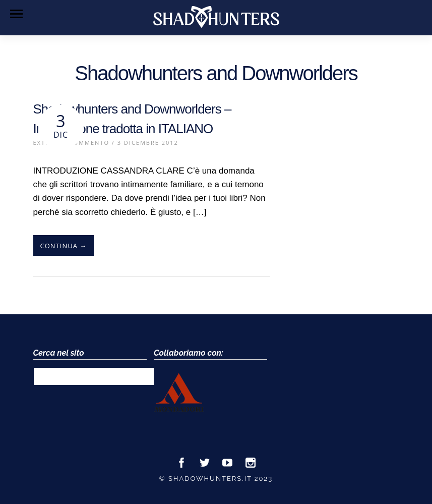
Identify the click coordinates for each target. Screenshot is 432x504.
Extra (44, 143)
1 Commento (86, 143)
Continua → (64, 246)
